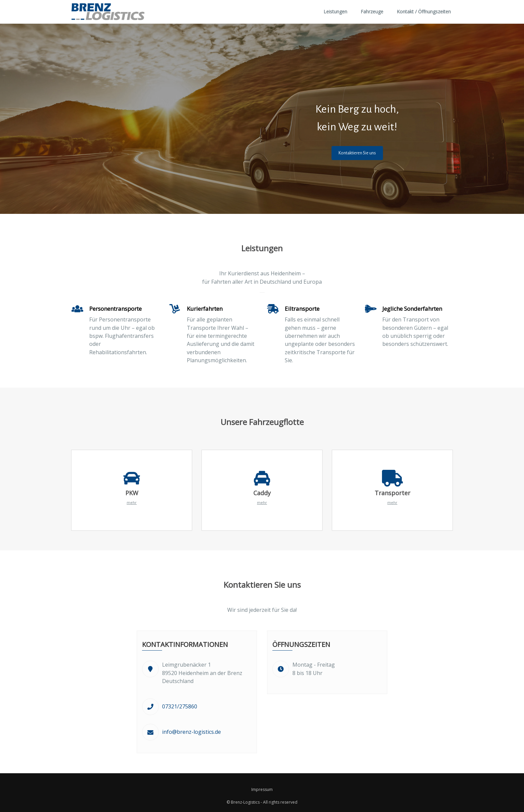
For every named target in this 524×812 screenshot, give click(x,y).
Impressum (262, 789)
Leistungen (335, 12)
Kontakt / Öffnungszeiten (424, 12)
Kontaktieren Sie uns (357, 153)
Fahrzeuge (372, 12)
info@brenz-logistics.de (191, 732)
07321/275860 (180, 706)
